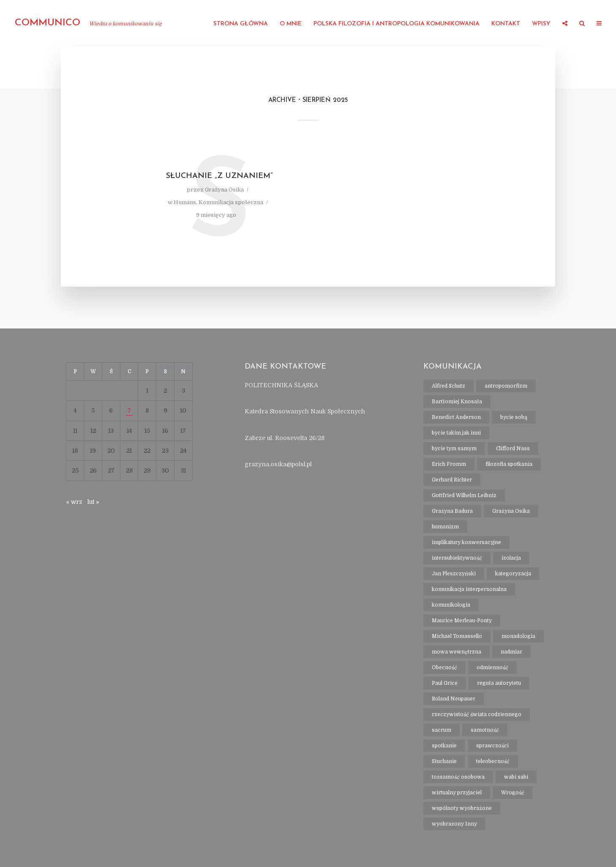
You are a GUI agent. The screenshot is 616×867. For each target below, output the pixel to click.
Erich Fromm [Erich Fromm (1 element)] (449, 464)
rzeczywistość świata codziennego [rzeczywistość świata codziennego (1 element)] (477, 714)
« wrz (74, 502)
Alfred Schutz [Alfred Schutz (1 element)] (448, 386)
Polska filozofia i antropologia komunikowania (397, 24)
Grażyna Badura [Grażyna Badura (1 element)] (452, 511)
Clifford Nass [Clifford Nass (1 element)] (513, 449)
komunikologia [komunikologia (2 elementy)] (451, 605)
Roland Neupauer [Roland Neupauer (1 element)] (454, 699)
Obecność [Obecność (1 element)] (444, 667)
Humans (185, 202)
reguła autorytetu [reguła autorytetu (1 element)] (499, 683)
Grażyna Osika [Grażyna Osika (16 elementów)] (511, 511)
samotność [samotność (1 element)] (485, 730)
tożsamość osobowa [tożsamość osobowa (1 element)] (458, 777)
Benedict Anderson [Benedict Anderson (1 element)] (456, 417)
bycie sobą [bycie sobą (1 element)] (514, 417)
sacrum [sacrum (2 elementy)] (442, 730)
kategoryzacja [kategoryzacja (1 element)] (513, 574)
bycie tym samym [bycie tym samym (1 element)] (454, 449)
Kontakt (506, 24)
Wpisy (541, 24)
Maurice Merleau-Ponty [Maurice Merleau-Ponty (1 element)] (462, 621)
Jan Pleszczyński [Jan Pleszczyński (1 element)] (454, 574)
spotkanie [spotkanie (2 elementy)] (444, 746)
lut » (93, 502)
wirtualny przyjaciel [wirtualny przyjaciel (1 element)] (457, 793)
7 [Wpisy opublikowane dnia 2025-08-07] (129, 410)
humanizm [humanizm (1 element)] (445, 527)
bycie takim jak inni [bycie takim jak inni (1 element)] (456, 433)
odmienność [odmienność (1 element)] (492, 667)
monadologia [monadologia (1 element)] (518, 636)
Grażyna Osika (224, 190)
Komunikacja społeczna (231, 202)
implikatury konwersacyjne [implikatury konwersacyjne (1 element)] (466, 542)
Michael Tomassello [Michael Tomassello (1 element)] (457, 636)
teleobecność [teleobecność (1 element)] (493, 761)
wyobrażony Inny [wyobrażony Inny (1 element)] (454, 824)
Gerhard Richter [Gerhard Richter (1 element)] (452, 480)
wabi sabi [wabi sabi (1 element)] (516, 777)
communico (48, 23)
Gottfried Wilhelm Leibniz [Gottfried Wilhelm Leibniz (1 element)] (464, 495)
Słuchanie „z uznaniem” (219, 176)
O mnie (291, 24)
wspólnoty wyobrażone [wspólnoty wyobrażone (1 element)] (462, 808)
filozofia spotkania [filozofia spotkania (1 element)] (509, 464)
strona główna (241, 24)
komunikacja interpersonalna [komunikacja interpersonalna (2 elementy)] (469, 589)
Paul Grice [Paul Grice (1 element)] (445, 683)
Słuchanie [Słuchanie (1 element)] (444, 761)
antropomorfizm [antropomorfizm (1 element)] (506, 386)
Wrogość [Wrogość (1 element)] (513, 793)
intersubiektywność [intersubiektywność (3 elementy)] (457, 558)
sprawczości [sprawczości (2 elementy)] (492, 746)
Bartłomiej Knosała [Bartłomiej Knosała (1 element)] (457, 402)
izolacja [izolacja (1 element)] (511, 558)
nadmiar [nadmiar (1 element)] (511, 652)
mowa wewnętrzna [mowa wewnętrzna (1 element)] (457, 652)
